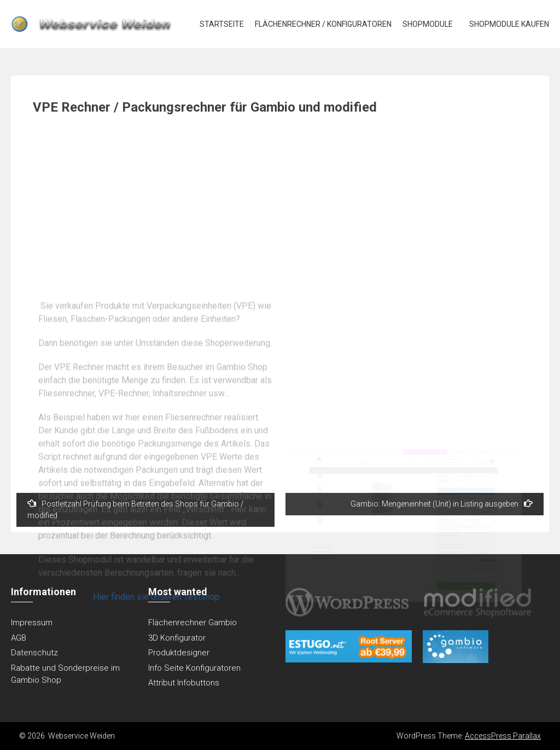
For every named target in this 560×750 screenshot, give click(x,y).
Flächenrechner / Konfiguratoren (323, 24)
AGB (19, 638)
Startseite (222, 24)
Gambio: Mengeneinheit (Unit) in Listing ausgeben (442, 504)
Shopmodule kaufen (509, 24)
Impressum (32, 623)
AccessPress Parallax (503, 736)
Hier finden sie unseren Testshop (156, 682)
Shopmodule (428, 24)
